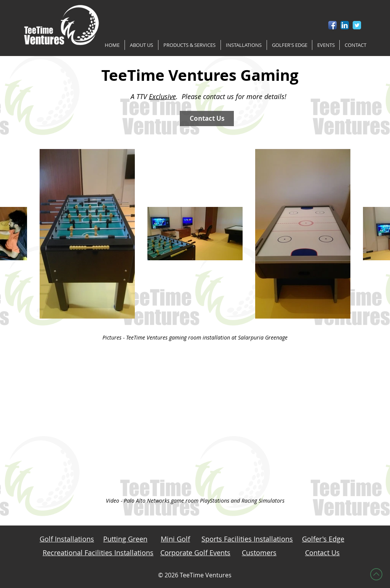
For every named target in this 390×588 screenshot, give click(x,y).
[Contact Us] (207, 119)
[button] (141, 45)
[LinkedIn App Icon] (345, 25)
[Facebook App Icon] (332, 25)
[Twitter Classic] (357, 25)
